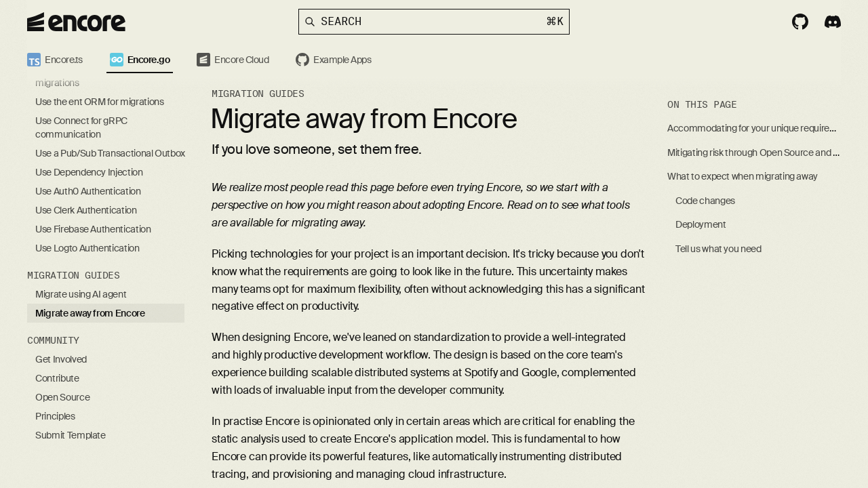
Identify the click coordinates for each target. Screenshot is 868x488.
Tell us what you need (718, 249)
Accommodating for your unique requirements (762, 128)
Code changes (705, 201)
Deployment (701, 224)
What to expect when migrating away (743, 176)
